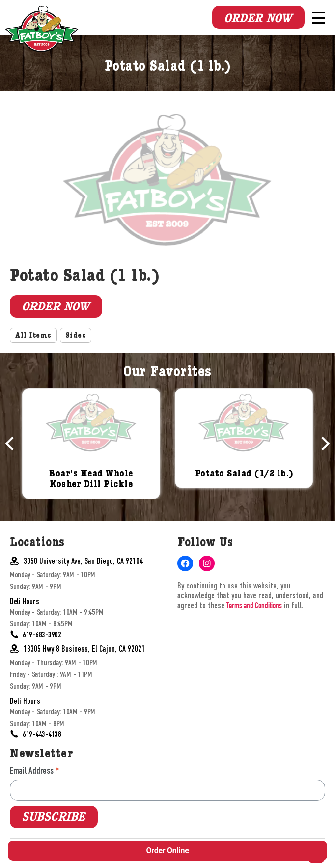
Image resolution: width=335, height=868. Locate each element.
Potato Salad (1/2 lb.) (244, 475)
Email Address (34, 770)
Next (323, 444)
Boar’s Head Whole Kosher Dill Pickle (91, 480)
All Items (33, 336)
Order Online (167, 851)
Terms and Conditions (254, 606)
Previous (12, 444)
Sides (76, 336)
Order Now (258, 18)
